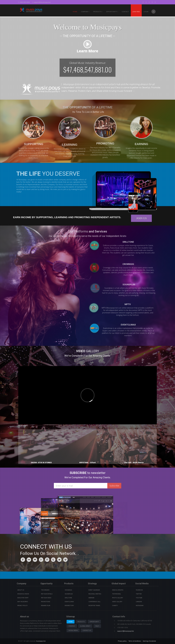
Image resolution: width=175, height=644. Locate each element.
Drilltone (68, 598)
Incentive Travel (94, 606)
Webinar (91, 598)
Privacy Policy (22, 606)
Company (85, 12)
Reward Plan (46, 606)
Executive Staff (23, 598)
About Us (21, 590)
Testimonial (117, 594)
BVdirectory (69, 606)
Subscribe (114, 486)
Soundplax (69, 594)
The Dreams (45, 590)
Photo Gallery (118, 598)
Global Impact (85, 626)
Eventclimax (69, 602)
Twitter (139, 594)
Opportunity (112, 12)
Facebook (139, 590)
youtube (139, 598)
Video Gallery (117, 602)
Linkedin (139, 602)
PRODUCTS (98, 12)
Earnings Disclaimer (149, 641)
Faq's (97, 626)
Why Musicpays (23, 602)
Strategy (72, 626)
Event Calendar (94, 590)
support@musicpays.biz (41, 2)
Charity (115, 606)
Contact (125, 12)
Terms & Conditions (135, 641)
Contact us (87, 630)
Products (81, 622)
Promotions (46, 602)
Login (146, 12)
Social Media (73, 630)
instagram (140, 606)
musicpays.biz (41, 641)
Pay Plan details (47, 594)
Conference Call (94, 602)
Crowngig (68, 590)
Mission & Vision (23, 594)
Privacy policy (122, 641)
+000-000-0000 (24, 2)
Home (75, 12)
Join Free (136, 12)
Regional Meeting (95, 594)
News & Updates (118, 590)
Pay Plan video (46, 598)
